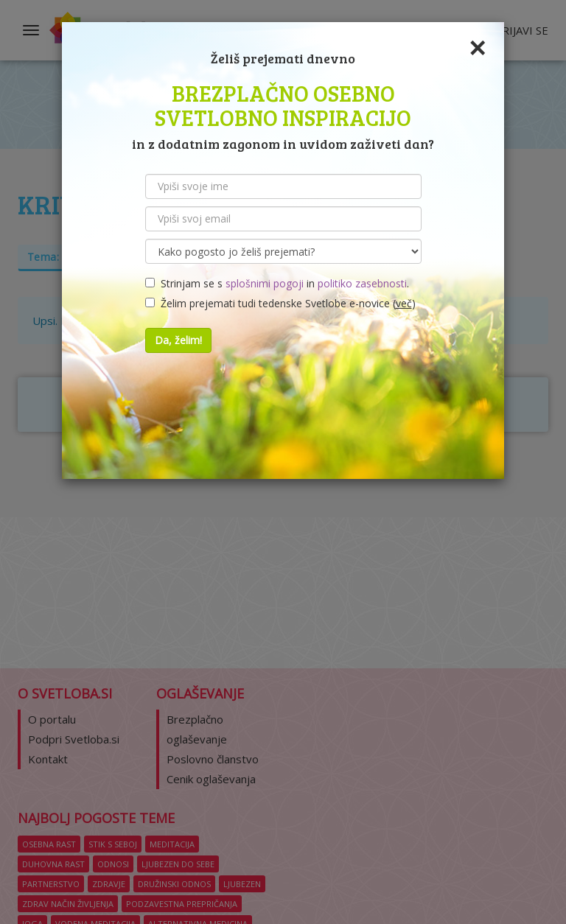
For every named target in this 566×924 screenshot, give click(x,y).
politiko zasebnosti (362, 283)
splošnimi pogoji (265, 283)
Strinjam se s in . (277, 283)
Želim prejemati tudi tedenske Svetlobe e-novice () (280, 303)
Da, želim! (178, 340)
